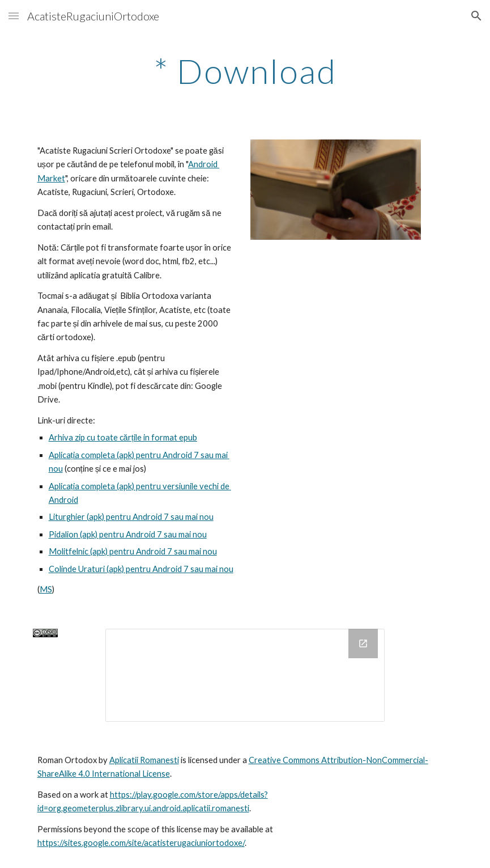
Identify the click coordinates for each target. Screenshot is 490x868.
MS (46, 589)
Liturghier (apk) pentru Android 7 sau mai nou (131, 517)
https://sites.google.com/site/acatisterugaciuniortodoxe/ (141, 843)
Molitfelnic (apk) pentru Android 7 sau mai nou (133, 551)
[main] (245, 71)
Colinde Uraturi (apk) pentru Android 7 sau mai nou (141, 569)
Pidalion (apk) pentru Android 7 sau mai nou (128, 534)
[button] (14, 16)
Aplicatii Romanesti (144, 760)
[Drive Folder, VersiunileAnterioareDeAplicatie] (245, 675)
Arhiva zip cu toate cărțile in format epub (123, 437)
